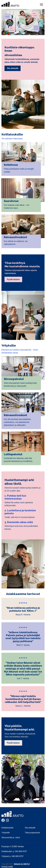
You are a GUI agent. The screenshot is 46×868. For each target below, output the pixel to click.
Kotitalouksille (7, 828)
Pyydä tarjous (13, 279)
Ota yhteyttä (13, 68)
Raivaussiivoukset (15, 237)
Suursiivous (11, 201)
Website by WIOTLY (22, 864)
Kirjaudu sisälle (7, 867)
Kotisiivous (11, 165)
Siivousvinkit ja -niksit (11, 838)
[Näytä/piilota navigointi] (41, 5)
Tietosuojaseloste (32, 833)
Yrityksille (6, 833)
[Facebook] (3, 821)
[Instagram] (7, 821)
